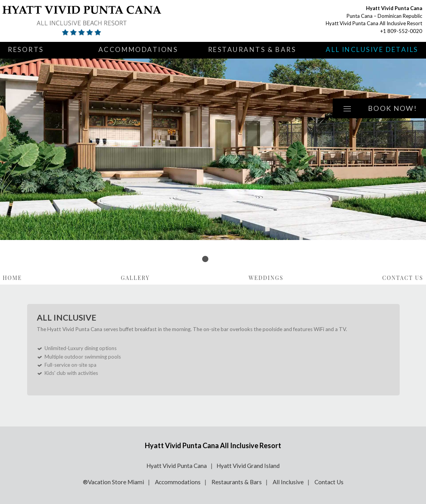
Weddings (266, 278)
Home (12, 278)
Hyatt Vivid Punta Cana (177, 466)
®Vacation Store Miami (113, 482)
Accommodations (138, 49)
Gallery (135, 278)
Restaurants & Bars (252, 49)
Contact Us (403, 278)
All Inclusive (288, 482)
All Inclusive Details (372, 49)
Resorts (26, 49)
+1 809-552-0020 (401, 31)
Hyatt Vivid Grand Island (248, 466)
